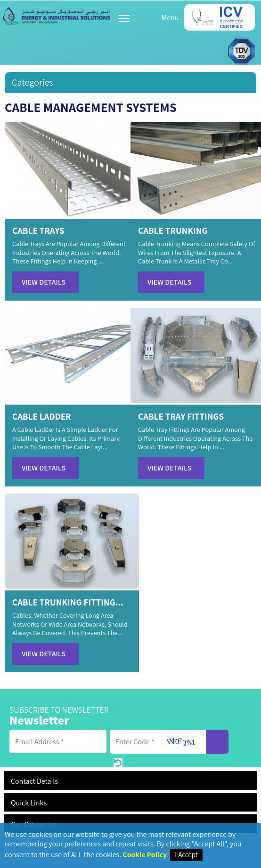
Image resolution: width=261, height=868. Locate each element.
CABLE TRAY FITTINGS (181, 416)
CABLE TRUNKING (173, 231)
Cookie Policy (145, 855)
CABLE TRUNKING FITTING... (68, 602)
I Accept (186, 855)
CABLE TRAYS (38, 231)
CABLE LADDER (42, 416)
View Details (44, 282)
